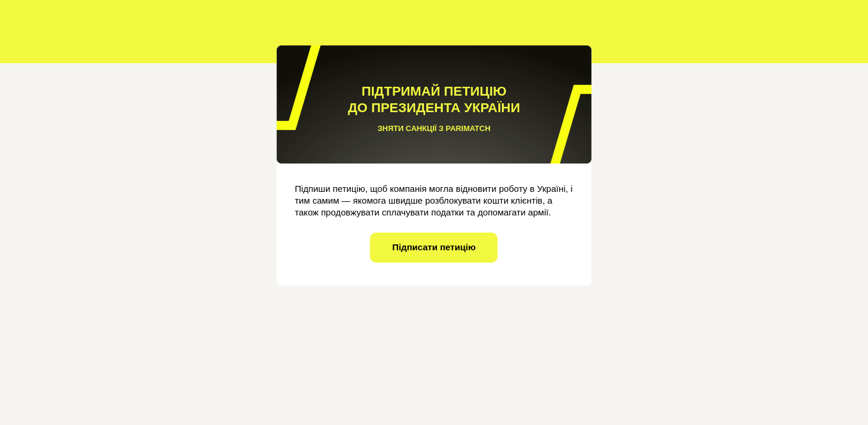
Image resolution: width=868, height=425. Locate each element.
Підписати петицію (434, 247)
